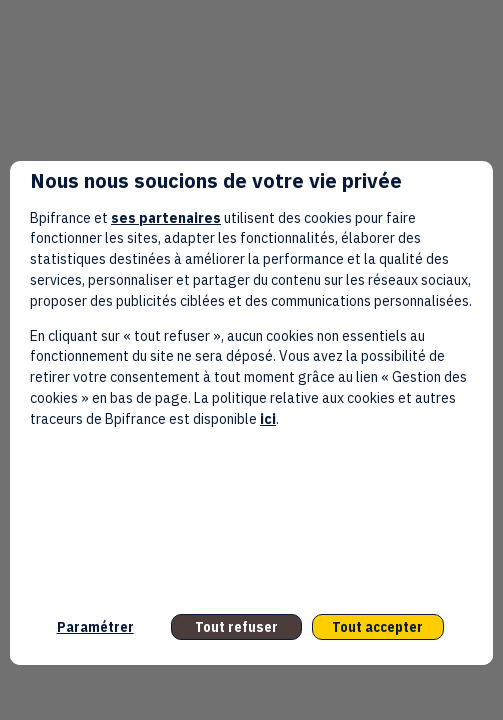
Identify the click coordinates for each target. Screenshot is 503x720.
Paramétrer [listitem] (95, 627)
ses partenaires (166, 218)
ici (268, 419)
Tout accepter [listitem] (377, 627)
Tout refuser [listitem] (236, 627)
